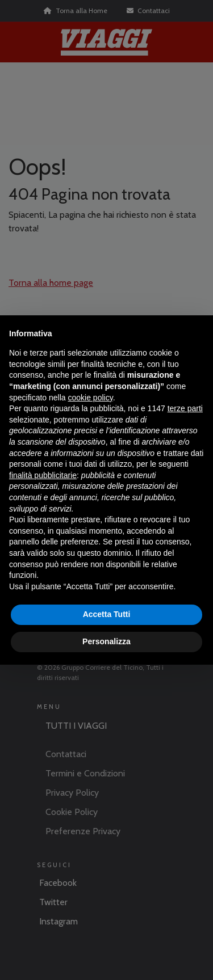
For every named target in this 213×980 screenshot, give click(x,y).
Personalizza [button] (106, 641)
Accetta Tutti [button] (107, 614)
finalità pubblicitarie (43, 475)
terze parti (185, 408)
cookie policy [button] (91, 398)
